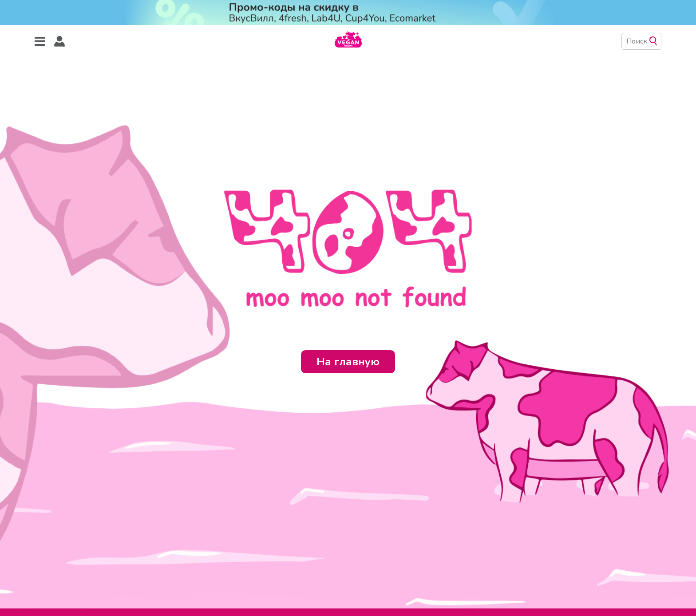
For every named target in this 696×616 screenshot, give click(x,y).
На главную (348, 362)
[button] (59, 41)
